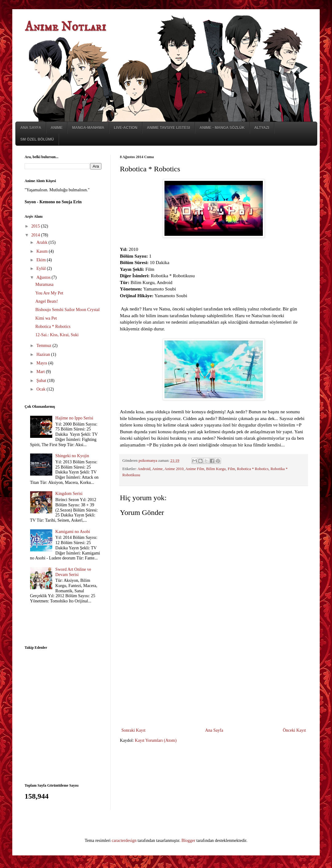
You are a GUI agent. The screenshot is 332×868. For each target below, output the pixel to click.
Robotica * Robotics (253, 469)
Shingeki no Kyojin (72, 456)
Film (231, 469)
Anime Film (195, 469)
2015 (36, 226)
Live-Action (126, 128)
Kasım (42, 251)
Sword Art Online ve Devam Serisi (73, 572)
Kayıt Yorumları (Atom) (156, 740)
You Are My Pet (49, 293)
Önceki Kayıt (294, 730)
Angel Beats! (47, 301)
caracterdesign (124, 841)
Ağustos (44, 277)
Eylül (41, 269)
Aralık (42, 242)
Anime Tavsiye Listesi (168, 128)
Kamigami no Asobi (73, 532)
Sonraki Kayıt (133, 730)
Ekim (41, 260)
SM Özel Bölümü (37, 139)
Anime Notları (65, 27)
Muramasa (44, 284)
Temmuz (44, 346)
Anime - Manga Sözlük (222, 128)
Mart (41, 372)
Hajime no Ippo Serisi (74, 418)
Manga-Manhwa (88, 128)
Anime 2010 (174, 469)
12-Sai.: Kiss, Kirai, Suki (57, 335)
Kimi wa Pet (46, 318)
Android (144, 469)
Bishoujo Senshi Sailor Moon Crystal (67, 310)
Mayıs (42, 363)
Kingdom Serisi (69, 494)
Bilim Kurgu (216, 469)
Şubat (42, 381)
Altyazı (262, 128)
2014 (36, 235)
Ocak (41, 389)
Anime (57, 128)
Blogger (188, 841)
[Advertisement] (214, 688)
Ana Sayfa (31, 128)
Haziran (44, 354)
